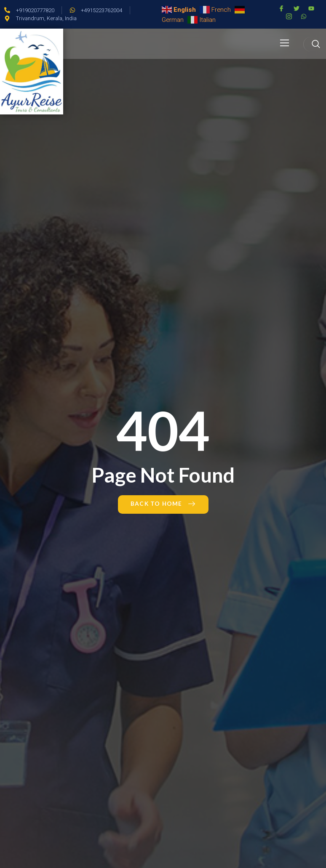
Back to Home (163, 504)
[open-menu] (285, 44)
